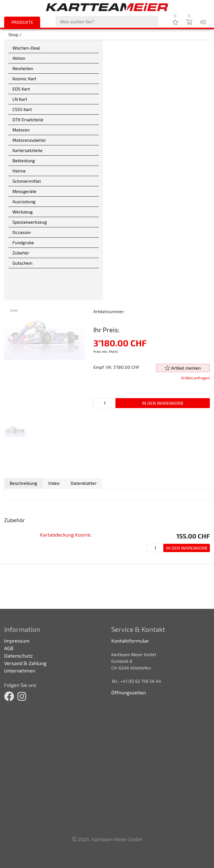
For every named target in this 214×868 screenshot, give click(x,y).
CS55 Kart (22, 109)
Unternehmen (20, 671)
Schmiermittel (27, 181)
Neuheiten (23, 68)
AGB (9, 648)
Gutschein (22, 263)
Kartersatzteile (28, 150)
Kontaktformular (130, 641)
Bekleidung (24, 160)
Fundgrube (23, 242)
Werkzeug (23, 212)
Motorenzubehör (29, 140)
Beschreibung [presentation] (23, 483)
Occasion (22, 232)
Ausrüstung (24, 201)
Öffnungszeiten (129, 692)
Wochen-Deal (26, 48)
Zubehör (21, 253)
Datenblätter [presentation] (84, 483)
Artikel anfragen (195, 378)
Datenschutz (18, 656)
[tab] (23, 483)
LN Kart (20, 99)
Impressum (17, 641)
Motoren (21, 130)
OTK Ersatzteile (28, 119)
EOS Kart (21, 89)
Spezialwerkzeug (30, 222)
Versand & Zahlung (25, 663)
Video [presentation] (54, 483)
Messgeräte (25, 191)
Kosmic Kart (24, 78)
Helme (19, 171)
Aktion (19, 58)
